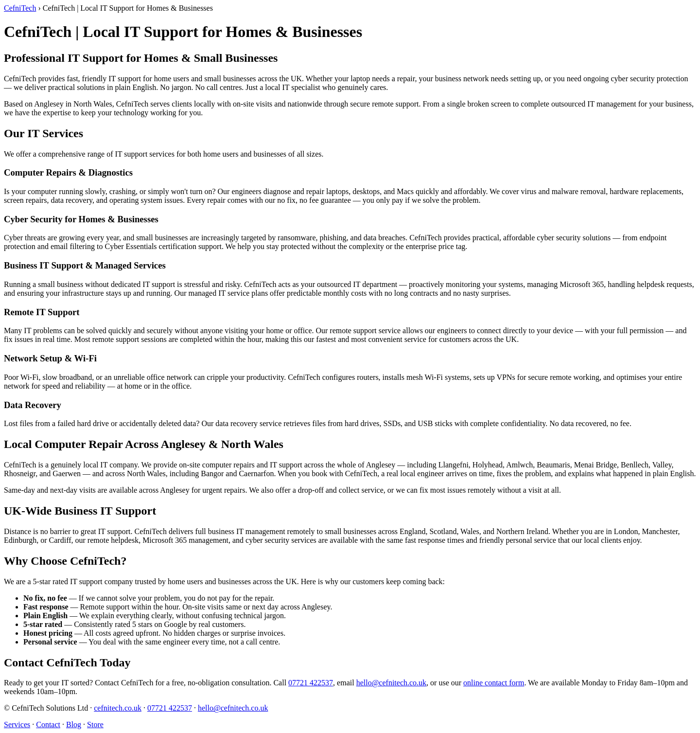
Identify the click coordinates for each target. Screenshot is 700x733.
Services (17, 724)
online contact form (494, 683)
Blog (74, 724)
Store (95, 724)
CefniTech (20, 8)
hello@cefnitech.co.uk (391, 683)
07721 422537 (311, 683)
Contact (48, 724)
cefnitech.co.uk (118, 708)
